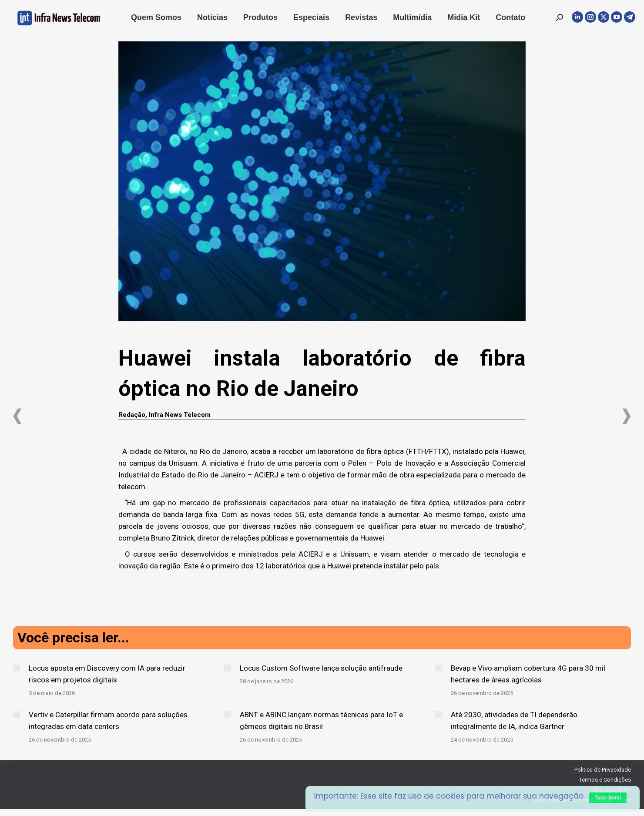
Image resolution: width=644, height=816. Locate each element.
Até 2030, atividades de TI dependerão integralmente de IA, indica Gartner (514, 720)
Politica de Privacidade (603, 770)
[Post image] (17, 668)
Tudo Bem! (608, 798)
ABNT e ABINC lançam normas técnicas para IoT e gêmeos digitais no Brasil (321, 720)
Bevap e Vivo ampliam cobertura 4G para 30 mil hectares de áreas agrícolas (528, 674)
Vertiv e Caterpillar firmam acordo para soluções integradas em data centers (108, 720)
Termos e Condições (605, 780)
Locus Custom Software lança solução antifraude (321, 668)
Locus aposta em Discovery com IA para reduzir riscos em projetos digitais (107, 674)
